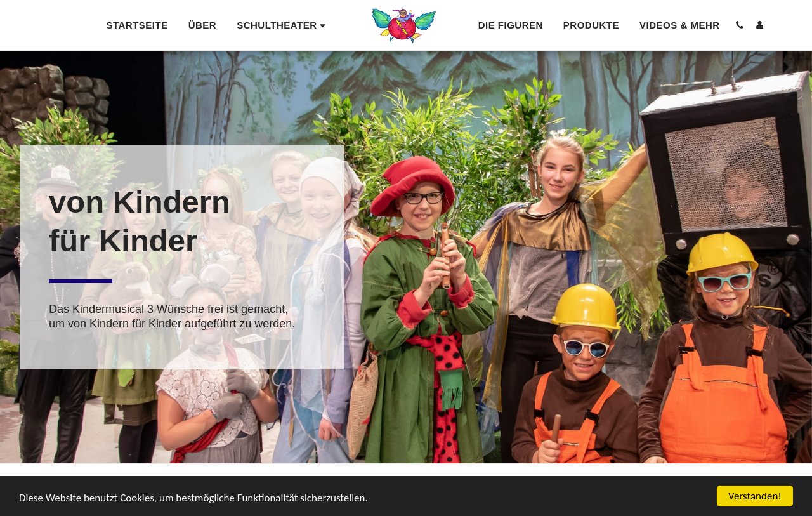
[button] (283, 25)
